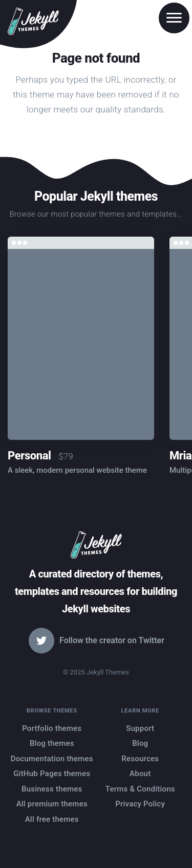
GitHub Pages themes (52, 774)
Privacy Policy (140, 804)
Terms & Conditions (140, 789)
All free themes (52, 819)
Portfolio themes (52, 728)
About (140, 774)
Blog (140, 743)
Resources (140, 759)
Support (140, 728)
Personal (29, 456)
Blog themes (52, 743)
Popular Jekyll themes (96, 196)
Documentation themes (52, 759)
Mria (180, 456)
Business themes (52, 789)
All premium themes (52, 804)
